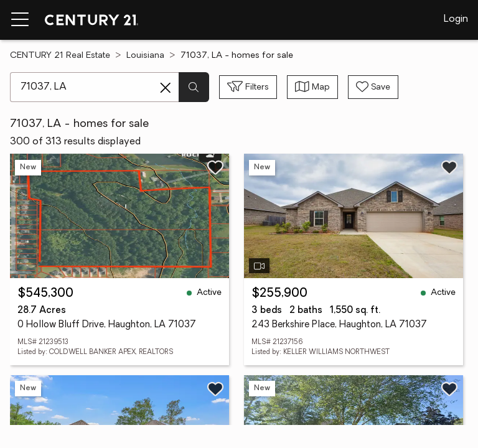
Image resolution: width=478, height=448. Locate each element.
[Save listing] (215, 167)
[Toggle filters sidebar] (248, 87)
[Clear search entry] (166, 88)
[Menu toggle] (20, 20)
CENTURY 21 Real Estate (60, 56)
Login (456, 19)
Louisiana (145, 56)
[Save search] (373, 87)
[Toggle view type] (312, 87)
